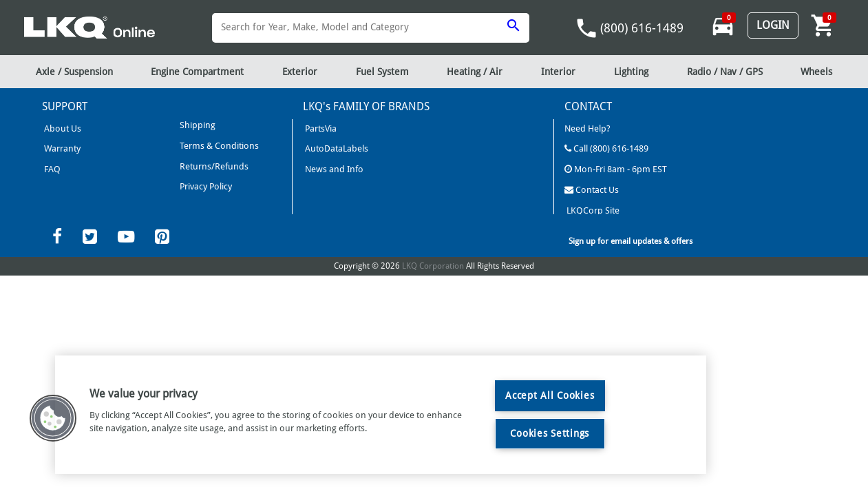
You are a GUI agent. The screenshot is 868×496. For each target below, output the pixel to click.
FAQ (51, 169)
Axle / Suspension (74, 72)
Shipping (197, 125)
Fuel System (382, 72)
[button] (53, 418)
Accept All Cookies (550, 395)
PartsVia (320, 128)
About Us (62, 128)
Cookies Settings (550, 433)
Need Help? (588, 128)
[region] (381, 415)
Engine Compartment (197, 72)
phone (586, 28)
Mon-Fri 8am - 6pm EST (616, 169)
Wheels (816, 72)
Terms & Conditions (218, 146)
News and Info (333, 169)
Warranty (61, 148)
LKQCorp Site (592, 210)
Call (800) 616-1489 (606, 148)
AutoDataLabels (336, 148)
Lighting (631, 72)
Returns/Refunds (213, 166)
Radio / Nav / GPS (725, 72)
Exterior (300, 72)
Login (773, 25)
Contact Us (592, 189)
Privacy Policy (205, 186)
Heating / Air (475, 72)
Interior (558, 72)
